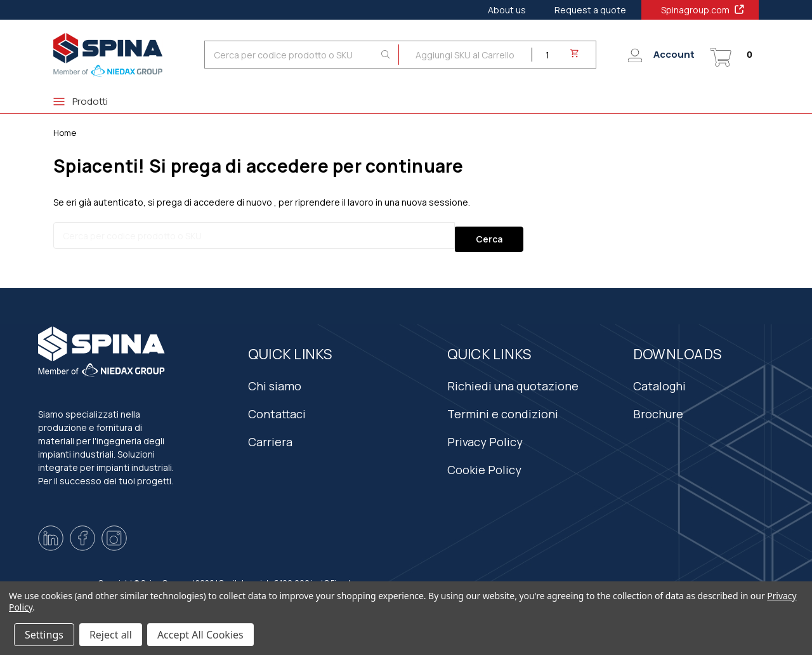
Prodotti (81, 101)
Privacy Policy (485, 433)
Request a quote (590, 10)
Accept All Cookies (200, 635)
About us (507, 10)
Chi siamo (275, 378)
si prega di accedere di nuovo (210, 202)
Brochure (658, 406)
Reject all (111, 635)
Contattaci (277, 406)
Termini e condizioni (503, 406)
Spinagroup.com (703, 10)
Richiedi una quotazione (513, 378)
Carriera (270, 433)
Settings (44, 635)
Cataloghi (659, 378)
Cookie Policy (484, 461)
